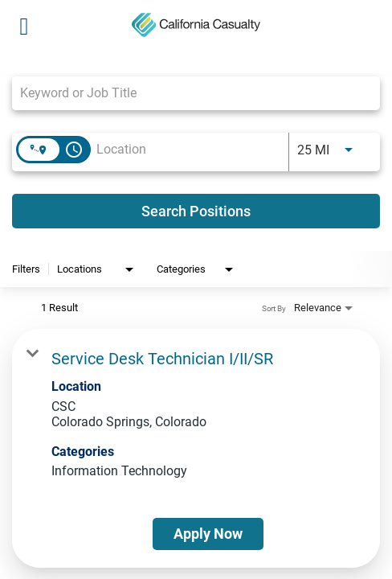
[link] (196, 448)
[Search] (196, 211)
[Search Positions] (196, 211)
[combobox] (188, 93)
